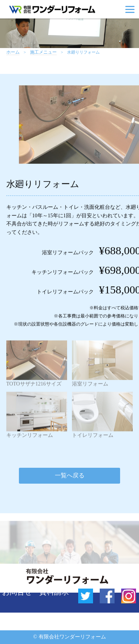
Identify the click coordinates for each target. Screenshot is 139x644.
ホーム (13, 52)
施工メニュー (43, 52)
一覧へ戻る (70, 475)
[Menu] (130, 9)
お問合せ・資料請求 (36, 592)
